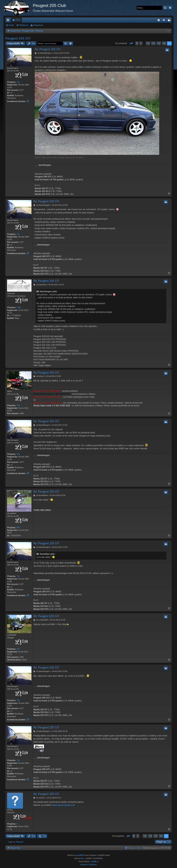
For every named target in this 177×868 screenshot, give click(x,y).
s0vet (10, 391)
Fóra (18, 20)
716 (18, 82)
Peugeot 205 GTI (18, 38)
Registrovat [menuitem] (170, 21)
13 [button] (148, 43)
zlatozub (11, 293)
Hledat (11, 25)
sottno (10, 810)
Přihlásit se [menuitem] (165, 21)
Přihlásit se (24, 25)
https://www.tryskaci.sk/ (63, 805)
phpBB (80, 855)
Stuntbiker (12, 513)
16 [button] (164, 43)
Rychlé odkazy (9, 21)
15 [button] (159, 43)
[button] (131, 43)
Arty (83, 858)
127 (18, 649)
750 (18, 405)
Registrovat (38, 25)
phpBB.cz (95, 862)
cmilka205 (12, 635)
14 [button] (153, 43)
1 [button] (141, 43)
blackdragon (13, 68)
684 (18, 528)
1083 (18, 307)
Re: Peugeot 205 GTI (48, 49)
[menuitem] (159, 20)
